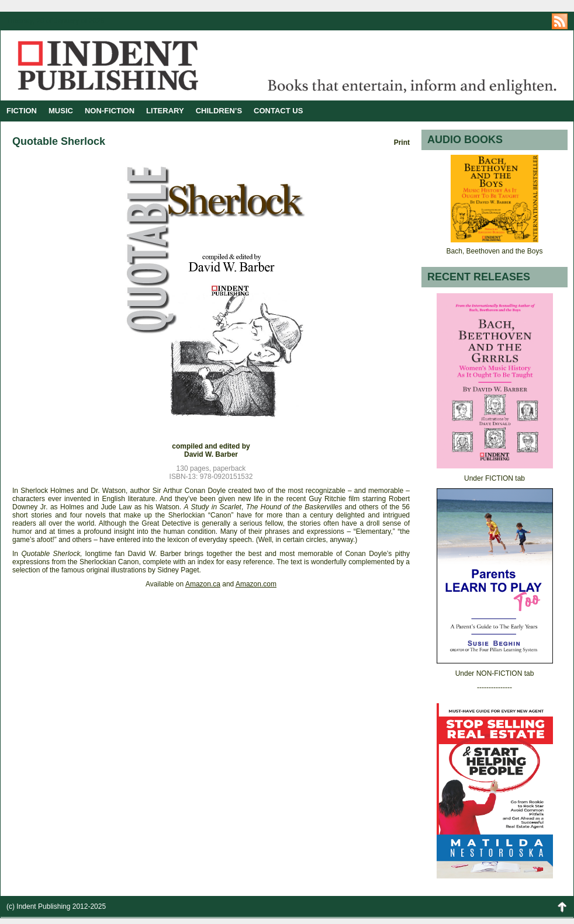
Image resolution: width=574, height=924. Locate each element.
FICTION (22, 111)
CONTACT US (278, 111)
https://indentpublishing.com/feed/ (560, 21)
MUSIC (61, 111)
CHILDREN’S (219, 111)
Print (402, 143)
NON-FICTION (110, 111)
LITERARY (165, 111)
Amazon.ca (203, 584)
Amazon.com (256, 584)
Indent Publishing (144, 65)
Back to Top (562, 906)
